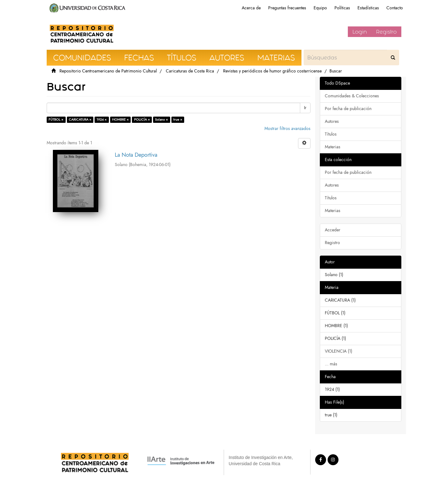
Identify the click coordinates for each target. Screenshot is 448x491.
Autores (332, 121)
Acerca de (251, 8)
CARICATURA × (80, 120)
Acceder (333, 230)
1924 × (102, 120)
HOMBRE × (120, 120)
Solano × (161, 120)
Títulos (331, 134)
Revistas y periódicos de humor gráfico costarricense (272, 71)
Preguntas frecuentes (287, 8)
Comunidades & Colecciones (352, 96)
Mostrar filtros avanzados (287, 129)
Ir (305, 108)
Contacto (395, 8)
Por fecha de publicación (348, 109)
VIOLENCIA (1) (338, 351)
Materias (333, 147)
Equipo (320, 8)
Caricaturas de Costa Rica (190, 71)
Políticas (342, 8)
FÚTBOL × (56, 120)
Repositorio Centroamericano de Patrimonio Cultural (108, 71)
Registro (386, 32)
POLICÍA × (142, 120)
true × (178, 120)
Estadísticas (368, 8)
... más (331, 364)
